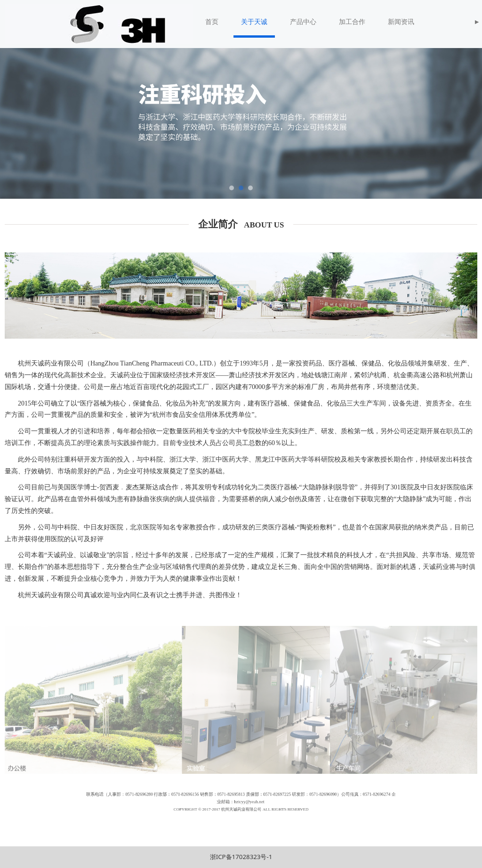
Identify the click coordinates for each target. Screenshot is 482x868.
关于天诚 (254, 22)
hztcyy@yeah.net (245, 803)
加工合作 (352, 22)
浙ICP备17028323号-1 (241, 857)
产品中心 (303, 22)
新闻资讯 (401, 22)
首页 (212, 22)
